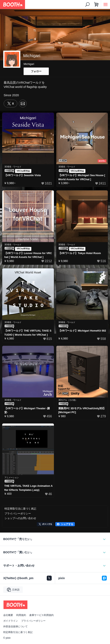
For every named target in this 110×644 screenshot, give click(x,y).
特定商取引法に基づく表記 (18, 632)
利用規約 (21, 615)
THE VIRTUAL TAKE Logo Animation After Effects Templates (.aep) (28, 488)
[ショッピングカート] (96, 4)
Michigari (29, 64)
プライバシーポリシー (33, 621)
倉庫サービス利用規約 (41, 615)
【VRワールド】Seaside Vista (22, 175)
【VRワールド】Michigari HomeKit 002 (82, 331)
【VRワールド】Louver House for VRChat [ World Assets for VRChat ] (28, 255)
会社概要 (8, 615)
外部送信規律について (15, 627)
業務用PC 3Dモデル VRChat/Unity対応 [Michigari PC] (82, 410)
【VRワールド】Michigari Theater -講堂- (27, 410)
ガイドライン (11, 621)
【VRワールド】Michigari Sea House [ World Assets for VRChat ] (82, 177)
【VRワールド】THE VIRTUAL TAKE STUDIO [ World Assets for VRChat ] (28, 333)
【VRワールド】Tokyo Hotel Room (80, 253)
